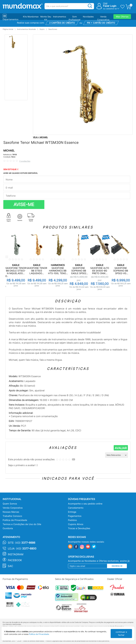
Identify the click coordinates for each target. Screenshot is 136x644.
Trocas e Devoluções (79, 528)
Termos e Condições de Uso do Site (22, 524)
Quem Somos (10, 504)
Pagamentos (75, 516)
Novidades (88, 17)
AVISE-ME (24, 204)
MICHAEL (9, 151)
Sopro (42, 29)
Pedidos (72, 520)
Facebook (15, 560)
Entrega (72, 512)
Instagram (16, 554)
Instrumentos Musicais (26, 29)
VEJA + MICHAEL (40, 137)
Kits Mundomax (31, 17)
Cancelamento (76, 508)
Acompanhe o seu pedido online (85, 504)
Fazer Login (110, 6)
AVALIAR (121, 448)
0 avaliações (25, 161)
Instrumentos (59, 17)
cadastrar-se (111, 9)
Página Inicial (8, 29)
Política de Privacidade (15, 520)
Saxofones (53, 29)
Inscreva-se (117, 566)
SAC (10, 566)
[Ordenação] (117, 455)
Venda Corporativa (13, 508)
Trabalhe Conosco (12, 516)
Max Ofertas (122, 17)
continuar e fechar (121, 633)
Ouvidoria (8, 528)
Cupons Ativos (76, 524)
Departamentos (10, 19)
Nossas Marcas (11, 512)
